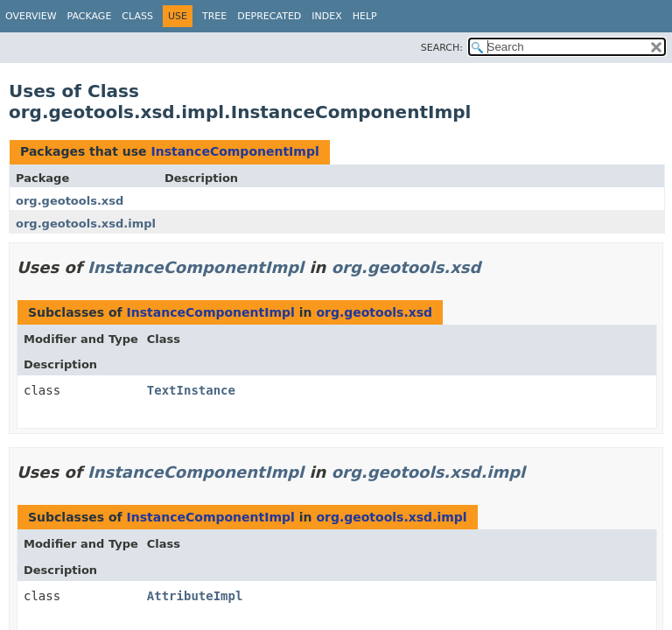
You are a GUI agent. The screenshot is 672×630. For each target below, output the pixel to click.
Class (137, 16)
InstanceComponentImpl (234, 151)
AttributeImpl (195, 596)
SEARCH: (442, 48)
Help (365, 16)
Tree (214, 16)
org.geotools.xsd (70, 201)
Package (90, 16)
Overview (31, 16)
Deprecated (269, 16)
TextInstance (191, 390)
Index (326, 16)
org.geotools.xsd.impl (86, 224)
